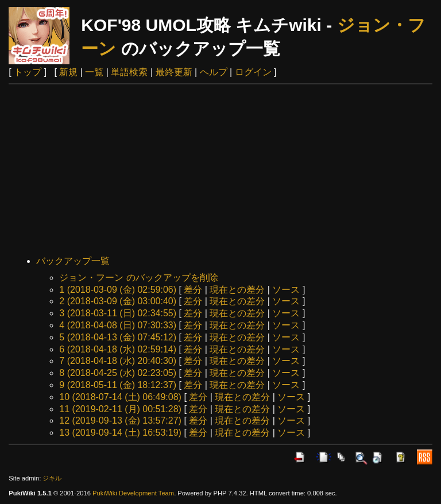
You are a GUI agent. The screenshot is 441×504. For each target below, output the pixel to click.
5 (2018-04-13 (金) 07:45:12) (118, 337)
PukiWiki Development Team (133, 493)
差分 (193, 290)
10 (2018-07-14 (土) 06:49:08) (120, 397)
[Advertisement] (221, 170)
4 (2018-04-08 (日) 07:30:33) (118, 325)
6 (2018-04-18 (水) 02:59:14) (118, 349)
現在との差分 (237, 290)
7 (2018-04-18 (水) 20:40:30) (118, 361)
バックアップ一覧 (73, 261)
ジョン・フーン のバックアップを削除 (138, 278)
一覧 (94, 72)
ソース (286, 290)
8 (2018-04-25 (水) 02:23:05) (118, 373)
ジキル (52, 478)
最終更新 (174, 72)
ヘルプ (214, 72)
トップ (28, 72)
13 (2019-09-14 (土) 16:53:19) (120, 433)
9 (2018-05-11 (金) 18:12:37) (118, 385)
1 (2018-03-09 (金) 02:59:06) (118, 290)
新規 (68, 72)
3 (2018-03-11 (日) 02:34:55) (118, 313)
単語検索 (129, 72)
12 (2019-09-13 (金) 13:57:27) (120, 420)
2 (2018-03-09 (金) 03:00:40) (118, 301)
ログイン (253, 72)
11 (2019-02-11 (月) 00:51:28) (120, 409)
